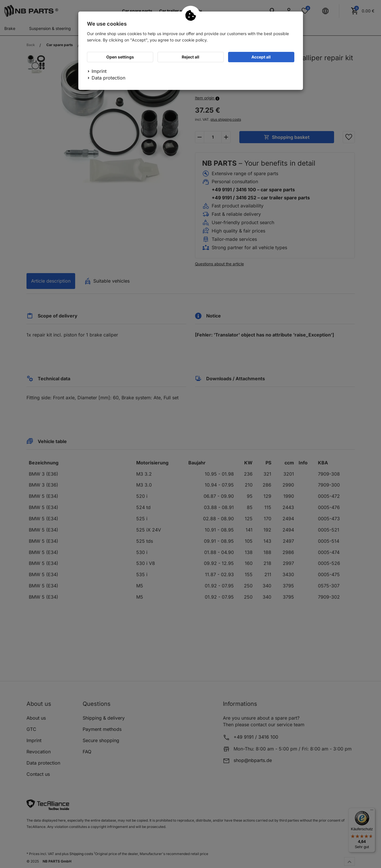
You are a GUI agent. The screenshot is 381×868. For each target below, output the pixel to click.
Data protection (108, 78)
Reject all (191, 57)
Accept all (261, 57)
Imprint (99, 71)
